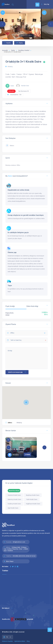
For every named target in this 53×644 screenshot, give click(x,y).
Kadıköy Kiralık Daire (14, 504)
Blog (28, 641)
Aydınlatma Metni (20, 641)
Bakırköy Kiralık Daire (14, 499)
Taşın (10, 286)
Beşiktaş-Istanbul (24, 50)
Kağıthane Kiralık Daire (33, 504)
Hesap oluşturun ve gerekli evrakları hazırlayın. (26, 215)
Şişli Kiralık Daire (13, 508)
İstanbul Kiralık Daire (14, 495)
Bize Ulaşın (10, 561)
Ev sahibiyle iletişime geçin (18, 232)
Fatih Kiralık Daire (32, 499)
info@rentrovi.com (19, 542)
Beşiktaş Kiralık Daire (33, 495)
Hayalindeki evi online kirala (18, 190)
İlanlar (13, 50)
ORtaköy (9, 67)
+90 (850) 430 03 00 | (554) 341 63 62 (24, 556)
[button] (22, 35)
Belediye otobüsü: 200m (13, 165)
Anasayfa (5, 50)
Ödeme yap (12, 252)
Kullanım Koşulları (7, 641)
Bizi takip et (7, 608)
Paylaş (20, 43)
